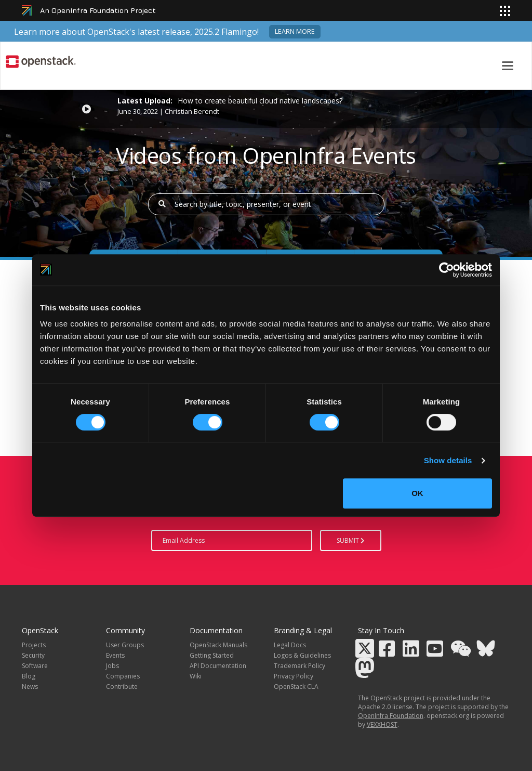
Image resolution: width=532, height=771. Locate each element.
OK (417, 493)
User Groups (125, 645)
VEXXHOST (382, 724)
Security (33, 655)
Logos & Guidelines (302, 655)
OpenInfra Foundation (391, 716)
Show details (448, 460)
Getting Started (212, 655)
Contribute (122, 687)
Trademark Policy (300, 666)
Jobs (112, 666)
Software (35, 666)
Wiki (196, 676)
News (30, 687)
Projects (34, 645)
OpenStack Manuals (218, 645)
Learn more (295, 31)
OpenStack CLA (296, 687)
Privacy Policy (294, 676)
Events (115, 655)
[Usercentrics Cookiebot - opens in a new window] (447, 270)
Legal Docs (290, 645)
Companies (123, 676)
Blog (29, 676)
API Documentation (218, 666)
